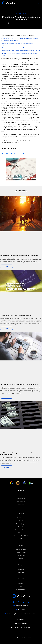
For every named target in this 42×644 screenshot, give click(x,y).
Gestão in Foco (31, 23)
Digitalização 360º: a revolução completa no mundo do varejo (20, 384)
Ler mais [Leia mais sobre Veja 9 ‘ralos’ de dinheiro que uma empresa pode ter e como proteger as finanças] (7, 467)
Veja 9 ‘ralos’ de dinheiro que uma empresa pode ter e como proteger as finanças (19, 454)
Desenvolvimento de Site (19, 638)
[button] (38, 3)
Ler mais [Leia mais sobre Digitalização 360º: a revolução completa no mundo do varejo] (7, 397)
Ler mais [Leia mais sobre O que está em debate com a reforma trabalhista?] (7, 328)
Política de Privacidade (21, 623)
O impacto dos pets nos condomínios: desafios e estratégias (19, 255)
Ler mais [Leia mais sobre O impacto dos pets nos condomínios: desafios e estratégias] (7, 266)
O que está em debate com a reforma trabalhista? (16, 316)
